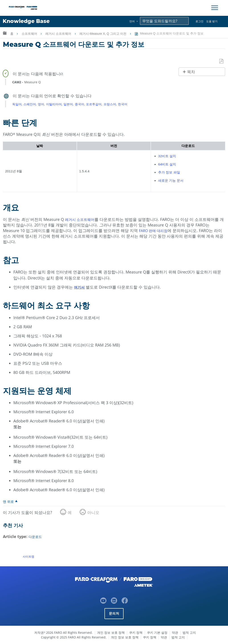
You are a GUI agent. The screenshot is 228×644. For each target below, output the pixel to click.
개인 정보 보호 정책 (111, 633)
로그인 (199, 21)
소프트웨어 (30, 34)
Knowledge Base (30, 21)
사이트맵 (28, 556)
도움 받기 (212, 21)
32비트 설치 (167, 156)
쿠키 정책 (136, 633)
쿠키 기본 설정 (157, 633)
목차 (191, 72)
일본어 (68, 104)
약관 (175, 633)
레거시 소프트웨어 (59, 34)
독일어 (17, 104)
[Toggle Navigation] (215, 8)
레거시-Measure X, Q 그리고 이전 (103, 34)
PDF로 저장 (222, 62)
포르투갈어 (94, 104)
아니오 (93, 513)
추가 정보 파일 (169, 172)
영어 (41, 104)
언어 (132, 21)
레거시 (72, 219)
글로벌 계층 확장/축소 (5, 33)
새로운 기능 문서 (171, 180)
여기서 (80, 287)
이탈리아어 (54, 104)
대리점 (165, 231)
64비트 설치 (167, 164)
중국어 (79, 104)
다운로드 (37, 537)
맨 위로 (9, 502)
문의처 (114, 613)
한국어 (123, 104)
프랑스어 (110, 104)
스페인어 (30, 104)
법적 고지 (189, 633)
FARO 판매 (149, 231)
